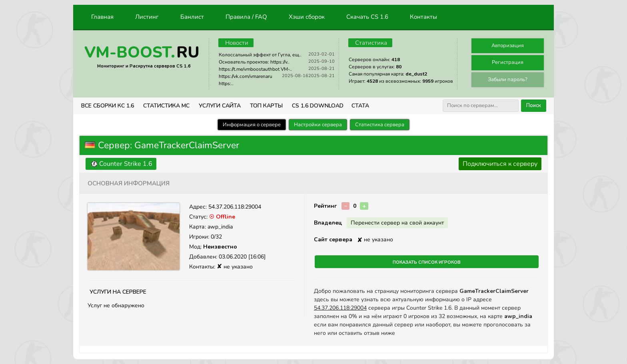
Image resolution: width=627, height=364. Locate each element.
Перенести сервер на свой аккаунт (397, 223)
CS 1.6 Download (318, 106)
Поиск (534, 105)
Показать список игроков (427, 262)
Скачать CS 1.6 (367, 17)
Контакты (423, 17)
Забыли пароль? (508, 80)
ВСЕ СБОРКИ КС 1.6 (108, 106)
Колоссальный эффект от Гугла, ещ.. (260, 55)
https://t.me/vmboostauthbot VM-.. (255, 69)
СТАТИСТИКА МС (166, 106)
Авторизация (508, 46)
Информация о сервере (252, 125)
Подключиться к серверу (500, 164)
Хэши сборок (307, 17)
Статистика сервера (380, 125)
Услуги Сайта (220, 106)
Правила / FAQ (246, 17)
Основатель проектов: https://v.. (254, 62)
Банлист (192, 17)
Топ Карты (266, 106)
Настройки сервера (318, 125)
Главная (102, 17)
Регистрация (508, 62)
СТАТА (360, 106)
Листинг (147, 17)
